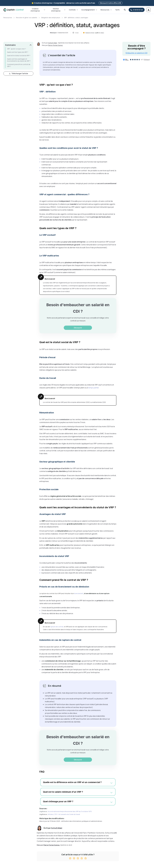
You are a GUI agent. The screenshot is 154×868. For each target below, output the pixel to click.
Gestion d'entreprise (58, 10)
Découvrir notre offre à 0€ (110, 3)
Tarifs (117, 10)
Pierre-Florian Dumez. (52, 845)
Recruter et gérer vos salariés (27, 18)
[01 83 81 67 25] (137, 10)
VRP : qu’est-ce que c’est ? (16, 49)
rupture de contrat (57, 627)
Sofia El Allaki (53, 43)
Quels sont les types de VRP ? (18, 52)
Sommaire (10, 45)
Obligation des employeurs (51, 18)
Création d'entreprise (38, 10)
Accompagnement (89, 10)
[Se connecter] (148, 10)
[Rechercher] (125, 10)
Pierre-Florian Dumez (55, 45)
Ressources (106, 10)
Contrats (74, 10)
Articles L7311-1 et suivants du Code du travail (64, 814)
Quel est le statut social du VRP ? (19, 56)
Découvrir (78, 328)
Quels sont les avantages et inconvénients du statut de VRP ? (19, 60)
